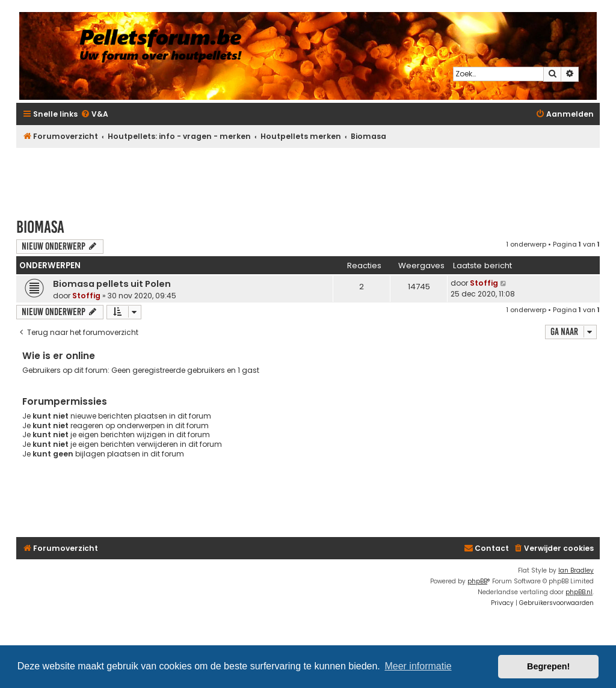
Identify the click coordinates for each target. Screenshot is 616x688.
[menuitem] (94, 115)
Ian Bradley (576, 570)
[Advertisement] (308, 177)
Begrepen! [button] (548, 666)
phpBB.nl (579, 592)
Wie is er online (59, 356)
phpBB (477, 581)
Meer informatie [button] (418, 666)
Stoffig (86, 296)
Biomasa (40, 227)
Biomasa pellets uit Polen (112, 284)
